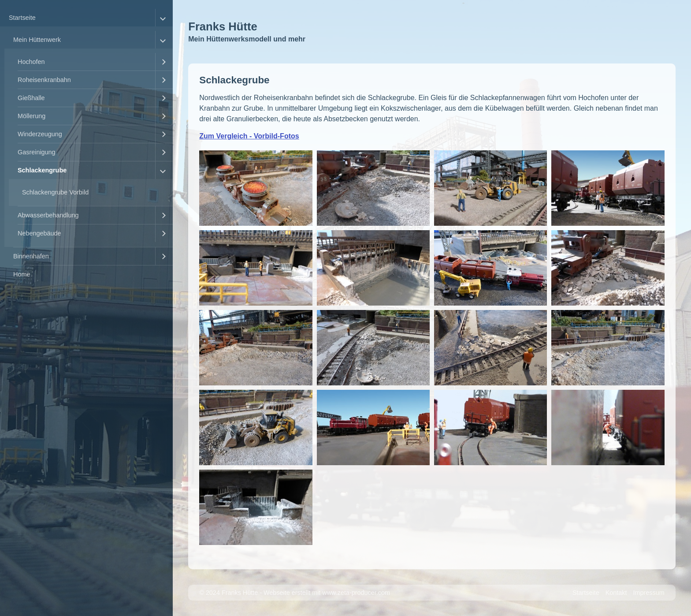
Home (22, 274)
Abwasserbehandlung (48, 215)
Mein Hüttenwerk (37, 40)
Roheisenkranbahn (44, 80)
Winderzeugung (40, 134)
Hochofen (31, 62)
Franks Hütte (223, 26)
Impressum (649, 593)
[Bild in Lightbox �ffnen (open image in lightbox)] (256, 188)
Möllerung (32, 116)
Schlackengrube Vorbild (55, 192)
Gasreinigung (37, 152)
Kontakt (616, 593)
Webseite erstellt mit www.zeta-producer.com (327, 593)
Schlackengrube (42, 170)
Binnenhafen (31, 256)
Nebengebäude (39, 233)
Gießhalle (31, 98)
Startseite (22, 18)
